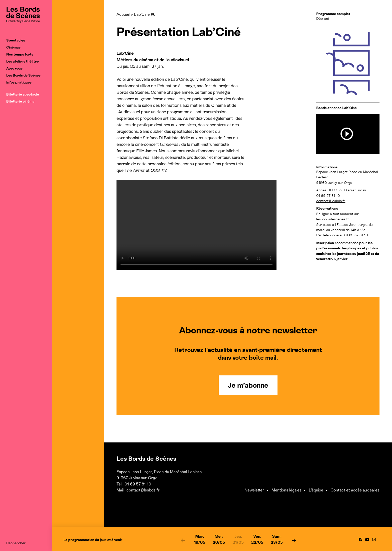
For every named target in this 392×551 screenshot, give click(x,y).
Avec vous (14, 68)
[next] (294, 540)
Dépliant (323, 19)
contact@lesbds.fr (331, 201)
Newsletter (254, 490)
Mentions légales (286, 490)
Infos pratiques (19, 82)
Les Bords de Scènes (23, 75)
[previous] (183, 540)
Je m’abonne (248, 385)
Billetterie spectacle (23, 94)
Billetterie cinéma (20, 101)
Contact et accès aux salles (355, 490)
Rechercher (16, 543)
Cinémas (13, 47)
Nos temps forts (20, 54)
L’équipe (316, 490)
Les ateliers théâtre (22, 61)
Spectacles (16, 40)
